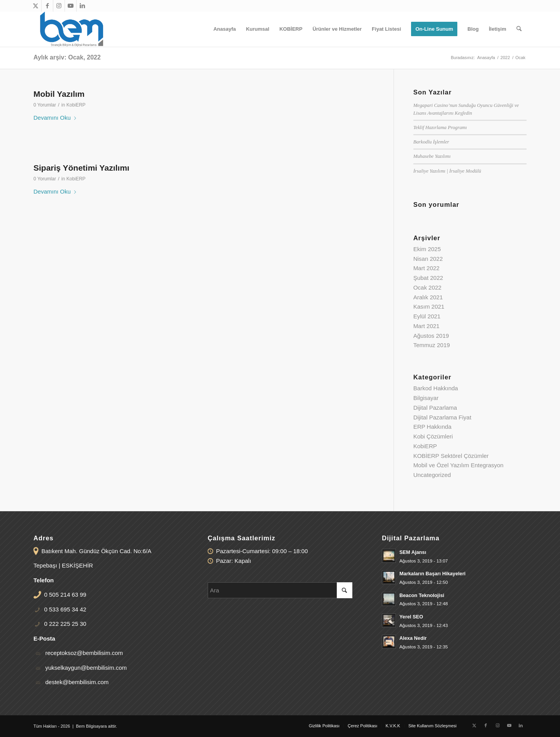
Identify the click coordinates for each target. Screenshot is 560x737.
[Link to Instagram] (59, 6)
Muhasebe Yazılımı (432, 156)
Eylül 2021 (427, 316)
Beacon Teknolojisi (422, 595)
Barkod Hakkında (436, 388)
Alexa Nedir (413, 638)
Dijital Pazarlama (435, 408)
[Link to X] (36, 6)
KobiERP (76, 105)
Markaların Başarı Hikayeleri (432, 574)
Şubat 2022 (428, 278)
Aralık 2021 (428, 297)
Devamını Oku (55, 118)
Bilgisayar (426, 398)
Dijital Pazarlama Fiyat (442, 417)
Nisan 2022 (428, 259)
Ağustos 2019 (431, 336)
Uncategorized (432, 475)
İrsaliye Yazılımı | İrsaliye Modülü (447, 171)
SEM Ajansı (413, 552)
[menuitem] (225, 29)
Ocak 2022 (428, 287)
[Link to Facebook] (47, 6)
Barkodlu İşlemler (431, 142)
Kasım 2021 (429, 307)
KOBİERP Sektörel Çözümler (451, 456)
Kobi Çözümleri (433, 436)
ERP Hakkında (432, 427)
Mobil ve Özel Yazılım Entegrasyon (458, 465)
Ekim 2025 (427, 249)
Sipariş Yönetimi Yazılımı (81, 168)
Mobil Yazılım (59, 94)
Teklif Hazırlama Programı (440, 127)
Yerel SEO (411, 617)
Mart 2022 (427, 268)
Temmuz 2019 (432, 345)
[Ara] (519, 29)
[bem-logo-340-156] (72, 29)
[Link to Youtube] (71, 6)
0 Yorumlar (45, 105)
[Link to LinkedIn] (82, 6)
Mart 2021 (427, 326)
